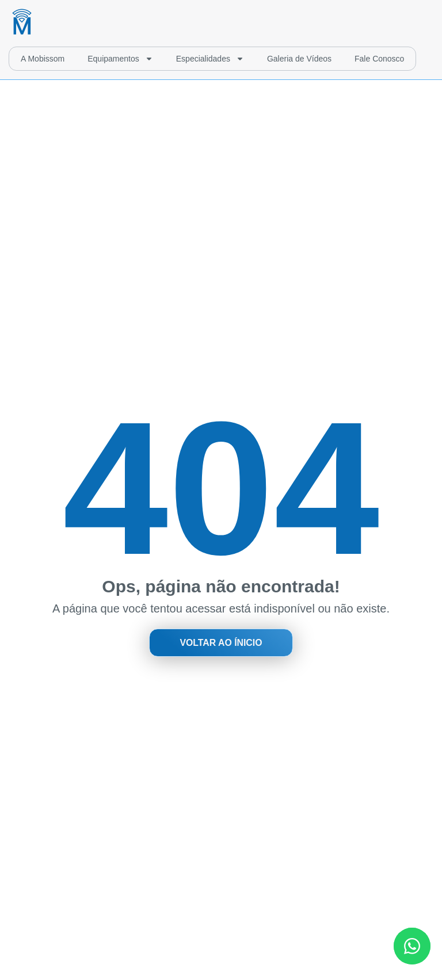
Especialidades (210, 59)
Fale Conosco (379, 59)
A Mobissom (43, 59)
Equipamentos (120, 59)
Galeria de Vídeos (299, 59)
